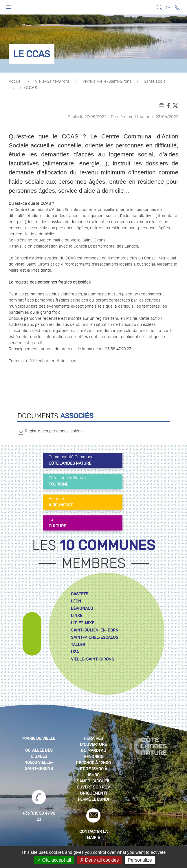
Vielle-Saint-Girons (52, 82)
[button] (9, 6)
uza (75, 652)
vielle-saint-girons (92, 659)
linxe (77, 616)
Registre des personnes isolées (50, 432)
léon (76, 601)
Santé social (155, 82)
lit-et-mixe (82, 623)
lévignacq (82, 608)
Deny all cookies (99, 860)
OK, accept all (54, 860)
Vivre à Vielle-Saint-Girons (107, 82)
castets (80, 594)
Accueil (15, 82)
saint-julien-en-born (95, 630)
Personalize (140, 860)
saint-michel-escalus (95, 637)
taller (78, 645)
